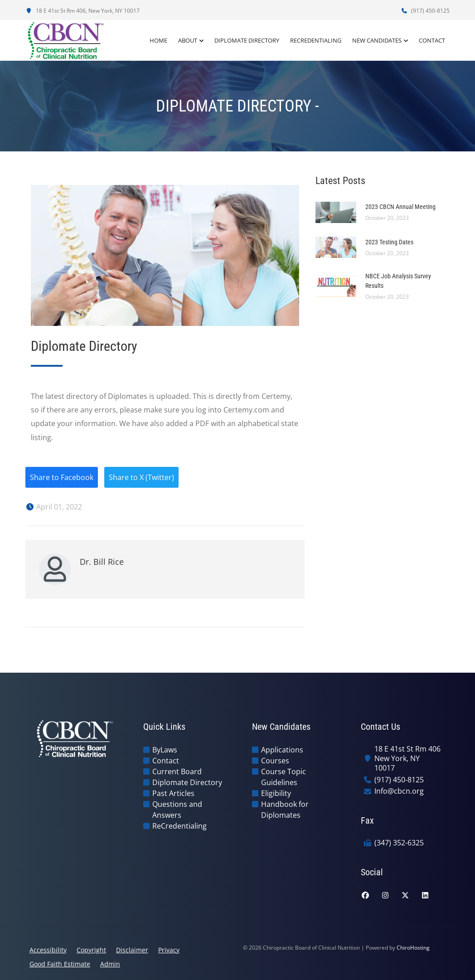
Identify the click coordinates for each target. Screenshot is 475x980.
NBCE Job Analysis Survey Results (398, 281)
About (188, 40)
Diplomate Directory (247, 40)
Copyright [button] (91, 950)
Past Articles (173, 793)
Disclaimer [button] (132, 950)
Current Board (177, 771)
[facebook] (365, 895)
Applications (282, 750)
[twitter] (405, 895)
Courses (275, 761)
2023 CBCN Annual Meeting (400, 207)
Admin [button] (110, 964)
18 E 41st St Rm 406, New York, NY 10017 (82, 11)
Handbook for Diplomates (285, 810)
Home (158, 40)
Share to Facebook (62, 477)
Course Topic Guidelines (284, 777)
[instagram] (385, 895)
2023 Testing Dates (389, 242)
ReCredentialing (316, 40)
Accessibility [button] (48, 950)
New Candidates (377, 40)
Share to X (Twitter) (141, 477)
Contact (432, 40)
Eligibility (276, 793)
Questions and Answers (177, 810)
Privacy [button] (169, 950)
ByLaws (165, 750)
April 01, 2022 (54, 507)
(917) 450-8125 (425, 11)
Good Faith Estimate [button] (60, 964)
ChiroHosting (413, 948)
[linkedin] (425, 895)
